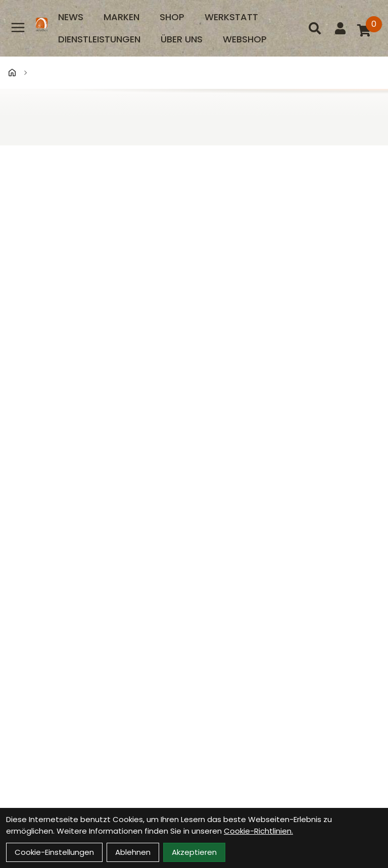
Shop (172, 17)
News (71, 17)
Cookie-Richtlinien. (258, 831)
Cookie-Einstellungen (54, 852)
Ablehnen (133, 852)
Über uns (182, 39)
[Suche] (315, 28)
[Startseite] (12, 73)
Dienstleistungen (99, 39)
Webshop (245, 39)
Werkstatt (231, 17)
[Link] (18, 28)
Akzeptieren (194, 852)
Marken (122, 17)
